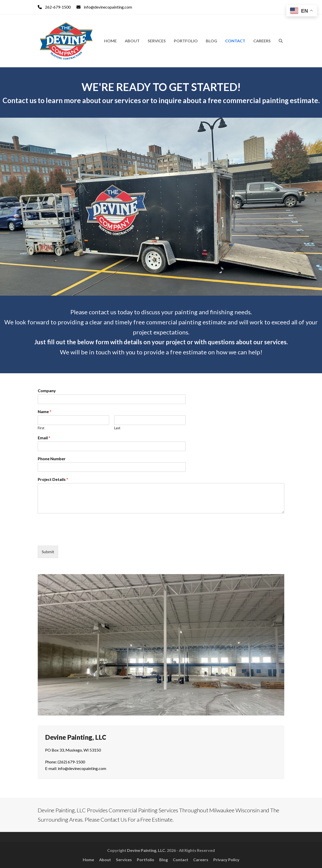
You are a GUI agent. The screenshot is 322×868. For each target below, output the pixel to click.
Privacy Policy (226, 860)
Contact (180, 860)
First (41, 428)
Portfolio (146, 860)
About (105, 860)
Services (124, 860)
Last (117, 428)
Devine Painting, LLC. (147, 850)
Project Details (53, 479)
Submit (48, 552)
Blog (164, 860)
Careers (201, 860)
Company (47, 391)
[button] (281, 41)
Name (45, 411)
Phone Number (52, 459)
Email (44, 438)
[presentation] (76, 537)
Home (88, 860)
